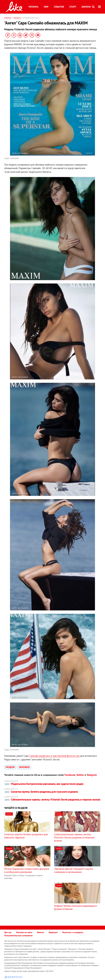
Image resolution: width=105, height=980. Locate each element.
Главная (8, 18)
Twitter (80, 775)
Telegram (92, 775)
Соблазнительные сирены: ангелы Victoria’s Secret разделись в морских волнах (52, 800)
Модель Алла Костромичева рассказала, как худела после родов (44, 784)
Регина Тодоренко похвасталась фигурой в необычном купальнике (27, 870)
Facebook (70, 775)
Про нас (8, 932)
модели (10, 767)
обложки (24, 767)
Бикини (86, 7)
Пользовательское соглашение (18, 935)
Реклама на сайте (24, 932)
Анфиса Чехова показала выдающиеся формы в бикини (75, 907)
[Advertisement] (26, 901)
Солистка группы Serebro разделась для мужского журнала (41, 792)
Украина (33, 7)
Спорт (73, 7)
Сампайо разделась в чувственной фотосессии (54, 756)
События (59, 7)
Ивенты (40, 932)
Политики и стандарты (73, 932)
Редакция (53, 932)
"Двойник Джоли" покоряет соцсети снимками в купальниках (73, 870)
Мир (46, 7)
